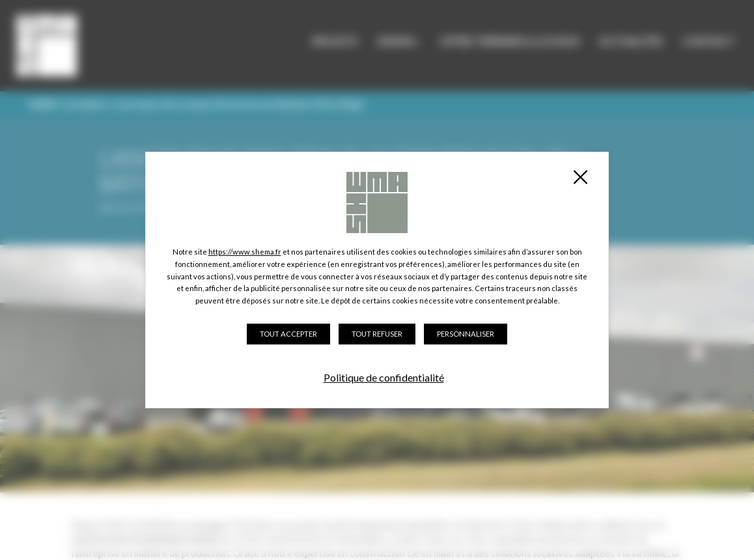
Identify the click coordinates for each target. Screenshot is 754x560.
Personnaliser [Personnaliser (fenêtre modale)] (466, 334)
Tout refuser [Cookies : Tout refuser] (377, 334)
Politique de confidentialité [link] (384, 377)
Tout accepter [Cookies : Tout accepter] (288, 334)
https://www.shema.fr (245, 252)
